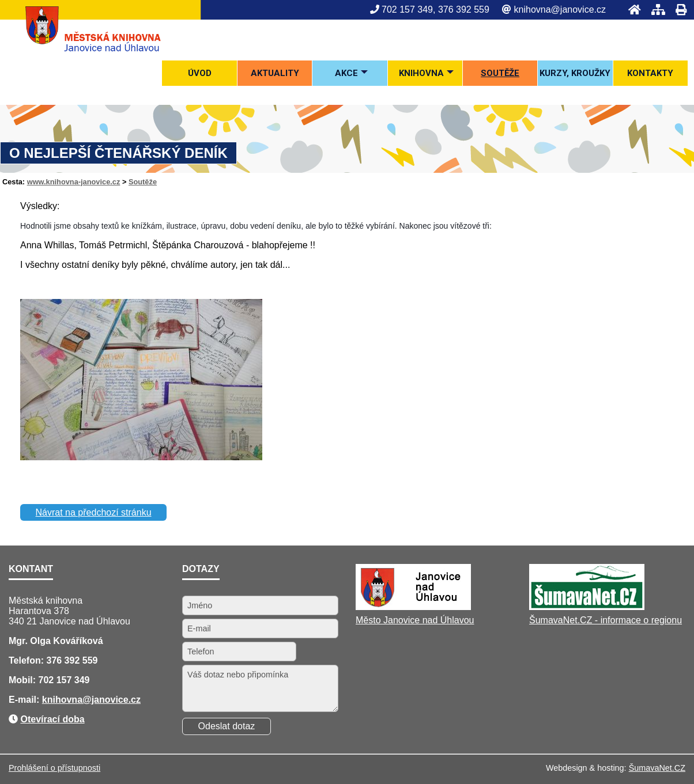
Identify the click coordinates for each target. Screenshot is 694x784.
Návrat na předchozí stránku (94, 512)
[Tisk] (678, 10)
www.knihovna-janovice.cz (74, 182)
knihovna (62, 700)
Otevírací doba (52, 719)
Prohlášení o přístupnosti (54, 768)
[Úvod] (631, 10)
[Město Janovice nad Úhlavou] (413, 607)
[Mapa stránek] (655, 10)
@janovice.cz (112, 700)
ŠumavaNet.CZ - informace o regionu (606, 620)
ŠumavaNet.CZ (657, 768)
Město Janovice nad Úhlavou (415, 620)
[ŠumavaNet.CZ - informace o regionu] (587, 607)
